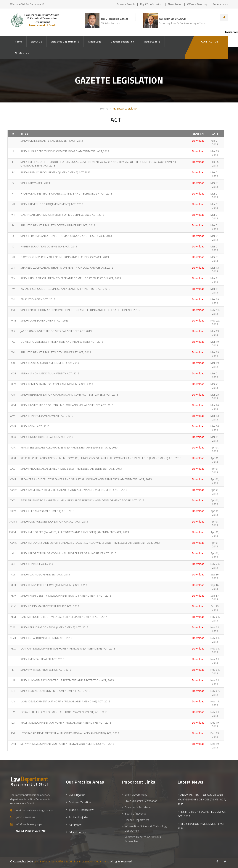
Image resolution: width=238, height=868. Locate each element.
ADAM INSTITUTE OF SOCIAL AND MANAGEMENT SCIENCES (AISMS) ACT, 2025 (202, 799)
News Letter (175, 4)
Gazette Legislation (122, 41)
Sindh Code (95, 41)
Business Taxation (80, 802)
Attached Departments (65, 41)
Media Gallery (152, 41)
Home (18, 41)
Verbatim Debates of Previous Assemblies (143, 839)
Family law (75, 825)
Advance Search (126, 4)
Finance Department (137, 820)
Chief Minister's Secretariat (141, 801)
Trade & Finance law (81, 810)
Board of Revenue (136, 814)
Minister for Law (111, 23)
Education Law (78, 832)
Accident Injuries (79, 817)
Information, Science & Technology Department (146, 828)
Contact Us (209, 41)
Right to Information (151, 4)
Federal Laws (220, 4)
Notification (22, 53)
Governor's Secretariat (138, 807)
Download (198, 141)
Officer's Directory (197, 4)
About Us (37, 41)
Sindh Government (136, 795)
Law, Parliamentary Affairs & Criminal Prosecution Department (71, 861)
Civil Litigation (77, 795)
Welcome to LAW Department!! (27, 4)
